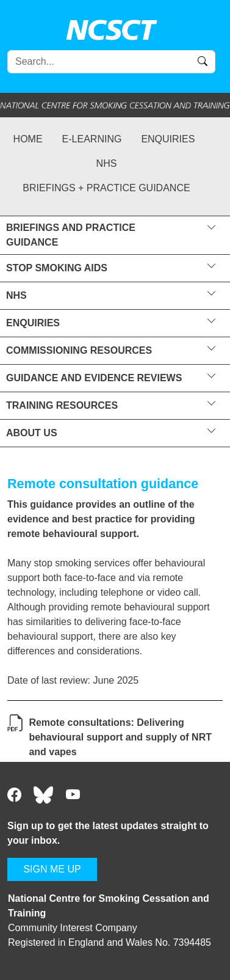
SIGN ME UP (52, 869)
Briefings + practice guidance (106, 188)
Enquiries (168, 139)
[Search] (111, 62)
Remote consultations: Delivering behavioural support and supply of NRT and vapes (120, 737)
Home (28, 139)
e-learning (92, 139)
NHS (107, 163)
